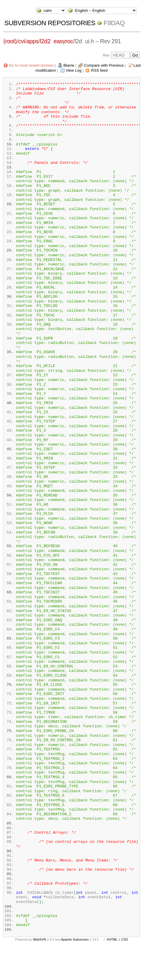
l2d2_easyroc (57, 41)
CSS (125, 971)
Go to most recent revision (31, 65)
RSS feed (99, 70)
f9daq (114, 23)
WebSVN (39, 971)
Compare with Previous (104, 65)
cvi (21, 41)
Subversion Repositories (50, 23)
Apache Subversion (75, 971)
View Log (74, 70)
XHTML (112, 971)
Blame (69, 65)
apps (32, 41)
